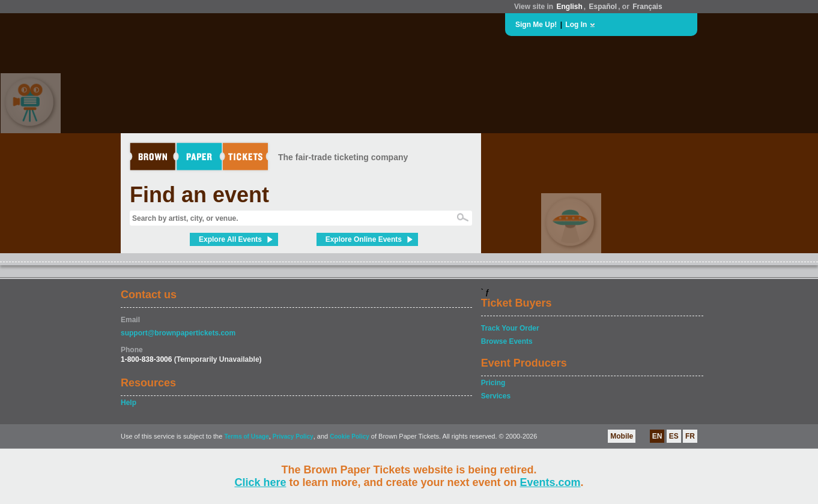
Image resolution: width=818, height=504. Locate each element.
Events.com (550, 482)
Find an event (199, 195)
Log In (576, 25)
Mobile (622, 436)
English (569, 7)
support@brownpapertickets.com (178, 333)
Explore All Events (230, 239)
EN (657, 436)
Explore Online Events (364, 239)
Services (496, 396)
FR (690, 436)
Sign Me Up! (536, 25)
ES (674, 436)
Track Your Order (510, 328)
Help (129, 403)
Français (647, 7)
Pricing (493, 383)
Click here (260, 482)
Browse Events (507, 341)
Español (603, 7)
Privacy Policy (293, 436)
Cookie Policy (350, 436)
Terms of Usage (246, 436)
